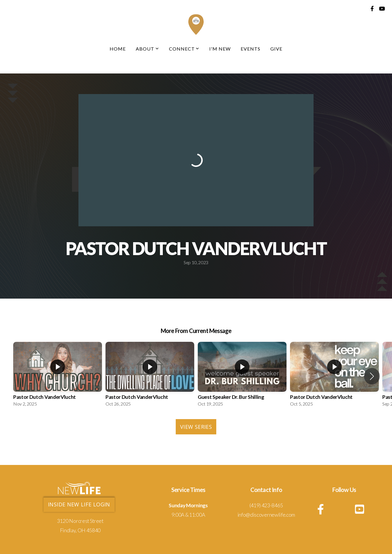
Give (276, 49)
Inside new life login (79, 504)
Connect (184, 49)
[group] (58, 376)
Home (118, 49)
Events (251, 49)
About (147, 49)
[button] (372, 376)
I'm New (220, 49)
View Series (196, 427)
